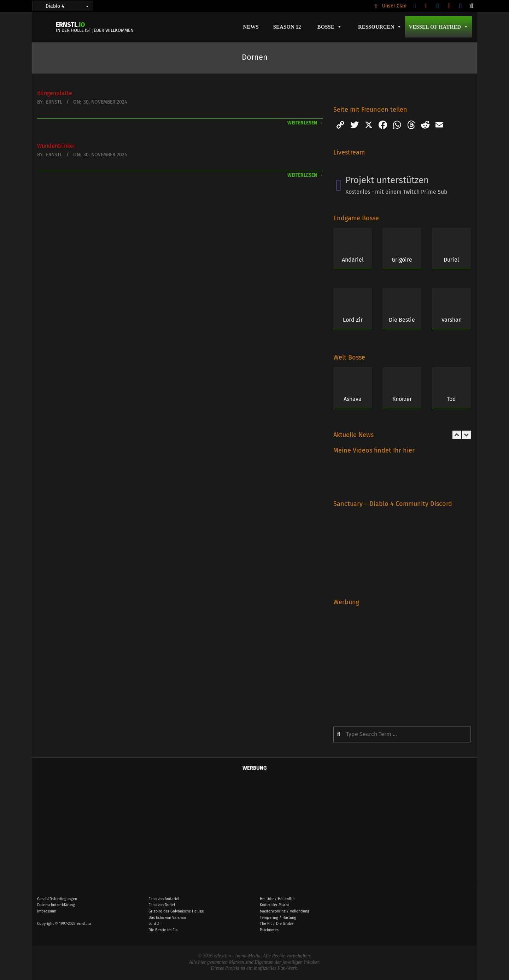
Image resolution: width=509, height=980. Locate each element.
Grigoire (402, 260)
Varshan (452, 320)
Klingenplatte (55, 93)
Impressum (47, 911)
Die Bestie (402, 320)
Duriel (451, 260)
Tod (451, 399)
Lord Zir (353, 320)
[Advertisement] (402, 661)
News (251, 27)
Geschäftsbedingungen (57, 899)
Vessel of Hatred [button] (438, 27)
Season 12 (287, 27)
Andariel (353, 260)
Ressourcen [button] (380, 27)
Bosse (330, 27)
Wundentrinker (56, 146)
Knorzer (402, 399)
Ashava (353, 399)
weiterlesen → (305, 123)
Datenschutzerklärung (56, 905)
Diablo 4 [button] (68, 6)
